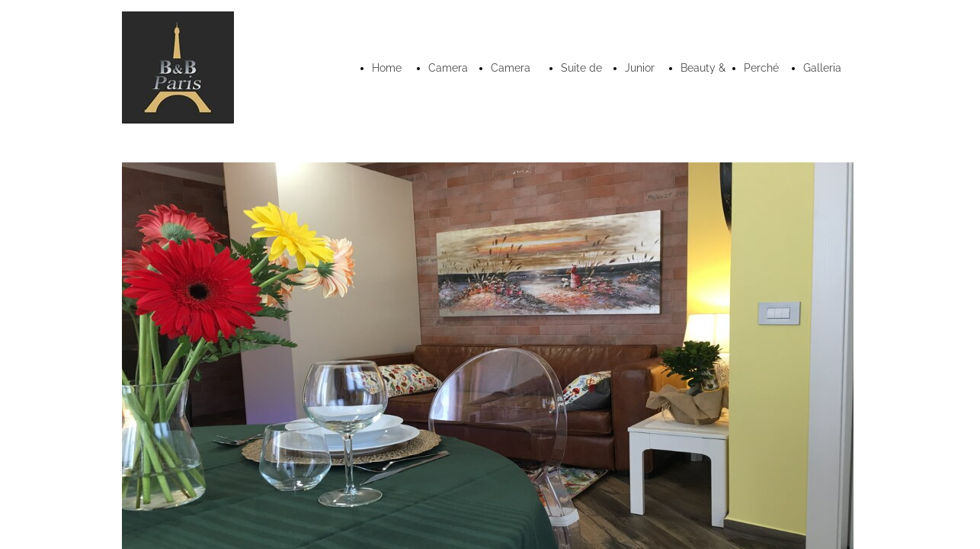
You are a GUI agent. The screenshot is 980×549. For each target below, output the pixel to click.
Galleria (822, 68)
